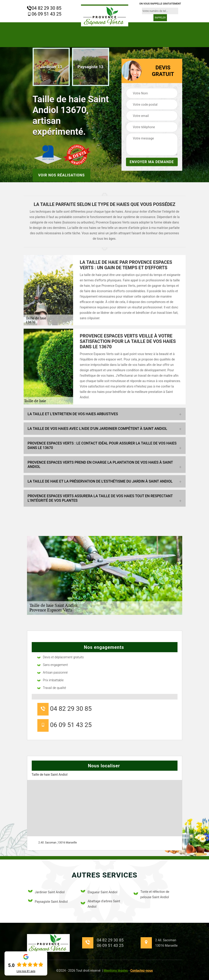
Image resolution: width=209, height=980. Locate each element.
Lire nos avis (26, 971)
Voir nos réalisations (62, 175)
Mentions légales (116, 971)
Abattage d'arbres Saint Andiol (100, 904)
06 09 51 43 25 (44, 14)
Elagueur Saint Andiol (99, 892)
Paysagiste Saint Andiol (48, 901)
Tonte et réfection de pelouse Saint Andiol (151, 894)
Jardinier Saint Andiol (46, 892)
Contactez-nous (142, 971)
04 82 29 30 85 (44, 8)
